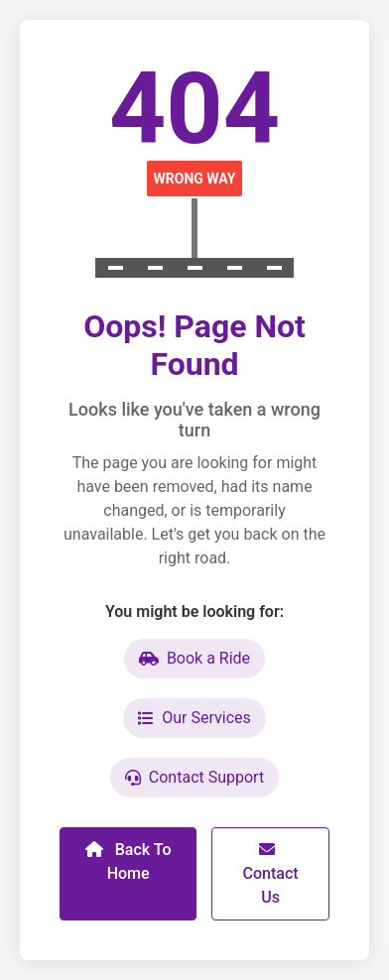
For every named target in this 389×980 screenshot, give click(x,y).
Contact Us (271, 874)
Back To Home (129, 861)
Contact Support (194, 777)
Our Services (194, 718)
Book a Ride (194, 658)
